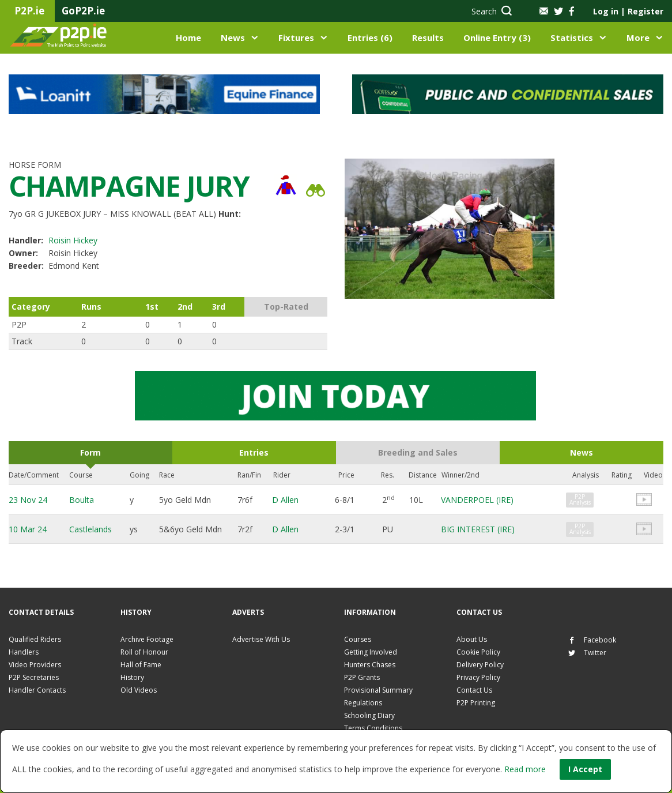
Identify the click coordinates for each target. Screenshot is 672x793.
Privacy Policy (478, 677)
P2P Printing (476, 703)
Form (90, 452)
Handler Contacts (37, 690)
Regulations (363, 703)
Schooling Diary (369, 715)
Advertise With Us (261, 639)
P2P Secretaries (34, 677)
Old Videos (139, 690)
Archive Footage (147, 639)
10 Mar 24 (28, 529)
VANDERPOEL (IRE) (477, 500)
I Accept (585, 769)
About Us (472, 639)
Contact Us (474, 690)
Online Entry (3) (497, 37)
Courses (358, 639)
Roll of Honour (144, 652)
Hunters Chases (370, 665)
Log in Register (628, 11)
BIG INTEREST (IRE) (478, 529)
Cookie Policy (478, 652)
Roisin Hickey (73, 240)
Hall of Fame (141, 665)
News (233, 37)
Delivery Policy (480, 665)
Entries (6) (370, 37)
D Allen (285, 500)
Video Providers (35, 665)
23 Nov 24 (28, 500)
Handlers (24, 652)
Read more (525, 769)
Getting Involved (371, 652)
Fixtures (296, 37)
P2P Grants (362, 677)
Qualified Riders (35, 639)
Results (428, 37)
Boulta (82, 500)
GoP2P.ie (83, 11)
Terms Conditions (373, 728)
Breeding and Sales (418, 452)
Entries (254, 452)
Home (188, 37)
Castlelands (90, 529)
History (132, 677)
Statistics (572, 37)
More (638, 37)
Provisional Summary (378, 690)
